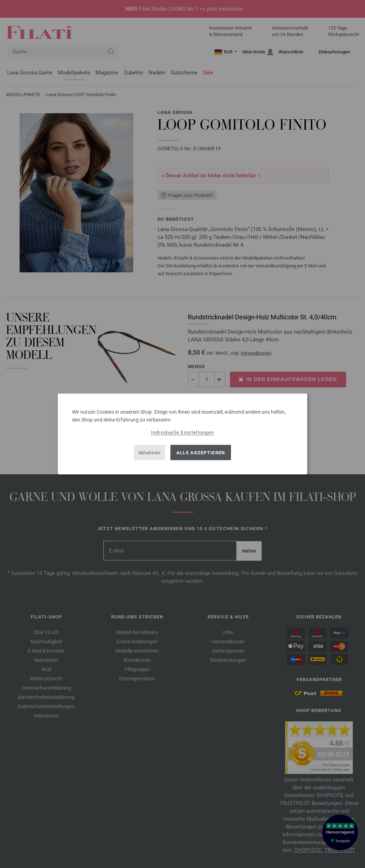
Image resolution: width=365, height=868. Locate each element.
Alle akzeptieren (201, 452)
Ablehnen (150, 452)
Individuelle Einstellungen (183, 432)
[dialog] (182, 434)
